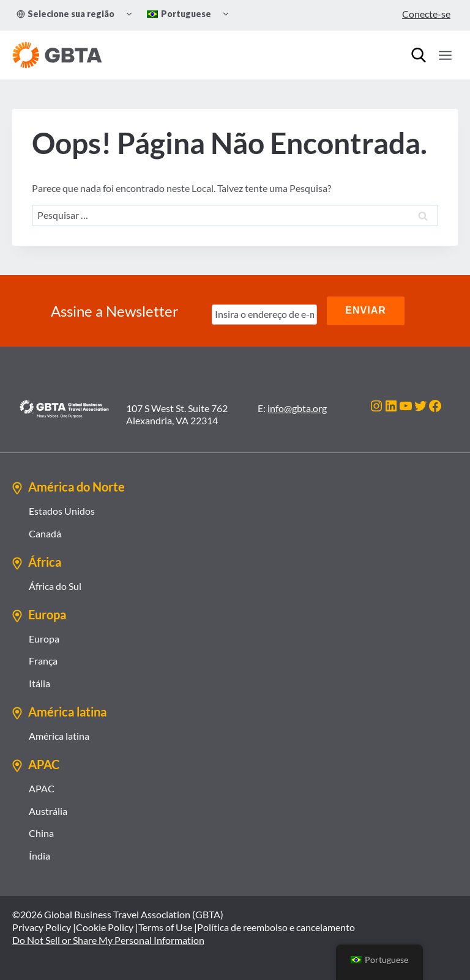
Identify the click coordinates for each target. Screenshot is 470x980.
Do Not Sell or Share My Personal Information (108, 939)
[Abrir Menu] (445, 55)
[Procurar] (419, 55)
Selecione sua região (65, 14)
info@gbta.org (297, 407)
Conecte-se (426, 14)
